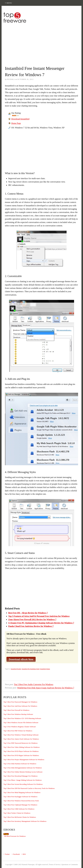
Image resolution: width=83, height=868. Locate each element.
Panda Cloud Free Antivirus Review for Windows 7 (31, 626)
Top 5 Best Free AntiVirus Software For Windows (20, 706)
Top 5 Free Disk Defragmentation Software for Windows (23, 768)
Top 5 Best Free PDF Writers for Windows (18, 731)
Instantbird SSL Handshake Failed (31, 669)
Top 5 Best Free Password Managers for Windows (20, 702)
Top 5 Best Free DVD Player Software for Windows (21, 751)
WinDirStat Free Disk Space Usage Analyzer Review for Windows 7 (46, 688)
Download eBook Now (21, 659)
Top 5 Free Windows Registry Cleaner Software (20, 727)
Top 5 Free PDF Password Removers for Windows (21, 743)
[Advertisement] (42, 43)
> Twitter (7, 854)
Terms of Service (55, 864)
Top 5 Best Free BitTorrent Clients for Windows (20, 817)
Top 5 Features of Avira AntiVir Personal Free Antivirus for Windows (39, 616)
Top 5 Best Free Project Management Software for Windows (24, 760)
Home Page (16, 123)
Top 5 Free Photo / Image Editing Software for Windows (23, 780)
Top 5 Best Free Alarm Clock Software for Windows (21, 739)
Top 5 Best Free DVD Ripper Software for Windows (21, 755)
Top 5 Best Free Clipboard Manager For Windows (20, 805)
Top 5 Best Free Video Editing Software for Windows (22, 747)
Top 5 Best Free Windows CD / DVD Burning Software (22, 718)
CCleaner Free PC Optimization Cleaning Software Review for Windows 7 (41, 623)
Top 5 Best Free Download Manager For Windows (21, 776)
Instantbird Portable (16, 669)
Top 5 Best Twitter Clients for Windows (17, 813)
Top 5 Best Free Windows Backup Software (18, 714)
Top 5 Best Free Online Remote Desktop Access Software (23, 772)
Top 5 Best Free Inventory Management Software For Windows (25, 821)
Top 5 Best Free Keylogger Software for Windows (20, 797)
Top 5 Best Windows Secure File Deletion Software (21, 722)
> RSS (24, 854)
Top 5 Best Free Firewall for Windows (16, 710)
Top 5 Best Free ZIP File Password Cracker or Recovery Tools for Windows (29, 788)
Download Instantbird (20, 119)
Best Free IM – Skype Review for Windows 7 (28, 613)
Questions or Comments (70, 864)
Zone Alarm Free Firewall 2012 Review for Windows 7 (32, 619)
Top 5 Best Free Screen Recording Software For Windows (23, 784)
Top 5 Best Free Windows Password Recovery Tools (21, 801)
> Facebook (16, 854)
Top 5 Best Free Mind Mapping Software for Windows (22, 792)
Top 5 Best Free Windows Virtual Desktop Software (21, 735)
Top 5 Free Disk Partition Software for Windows (20, 764)
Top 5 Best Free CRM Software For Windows (19, 809)
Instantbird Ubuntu (45, 669)
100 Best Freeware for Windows (15, 836)
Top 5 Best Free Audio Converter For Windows (34, 684)
